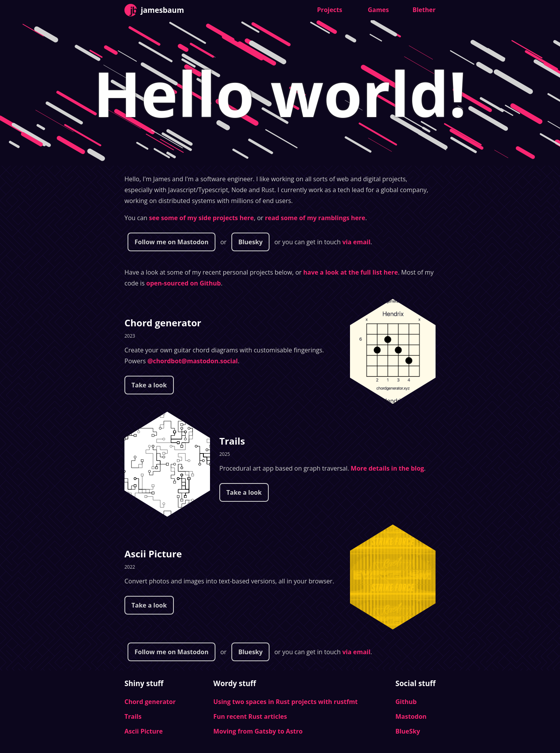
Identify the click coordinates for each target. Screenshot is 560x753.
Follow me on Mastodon (171, 242)
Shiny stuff (144, 683)
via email (356, 242)
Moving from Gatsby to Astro (258, 731)
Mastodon (411, 716)
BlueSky (408, 731)
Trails (232, 441)
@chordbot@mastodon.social (193, 361)
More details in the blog (388, 468)
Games (378, 10)
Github (406, 702)
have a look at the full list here (351, 272)
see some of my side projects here (201, 218)
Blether (424, 10)
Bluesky (251, 242)
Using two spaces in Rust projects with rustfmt (286, 702)
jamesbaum (154, 10)
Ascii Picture (153, 554)
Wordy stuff (235, 683)
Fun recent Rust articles (250, 716)
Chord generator (163, 323)
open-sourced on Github (184, 283)
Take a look (149, 385)
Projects (330, 10)
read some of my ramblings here (315, 218)
